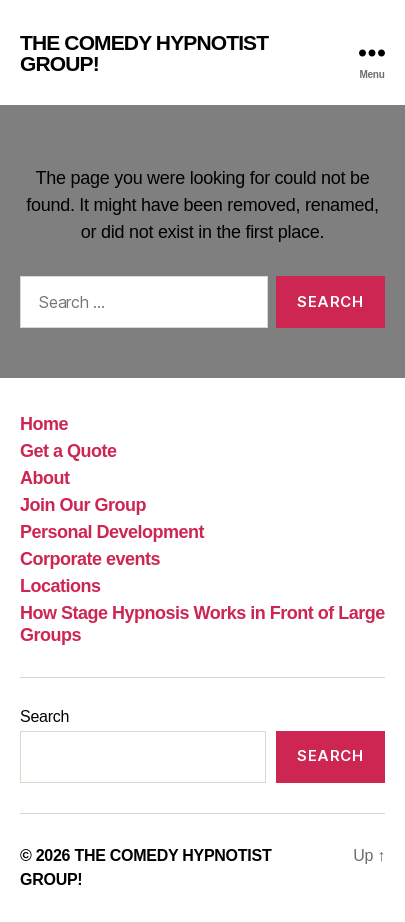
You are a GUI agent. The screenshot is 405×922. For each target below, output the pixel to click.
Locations (60, 586)
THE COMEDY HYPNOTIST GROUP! (144, 53)
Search (44, 716)
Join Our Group (83, 505)
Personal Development (112, 532)
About (45, 478)
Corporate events (90, 559)
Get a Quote (68, 451)
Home (44, 424)
